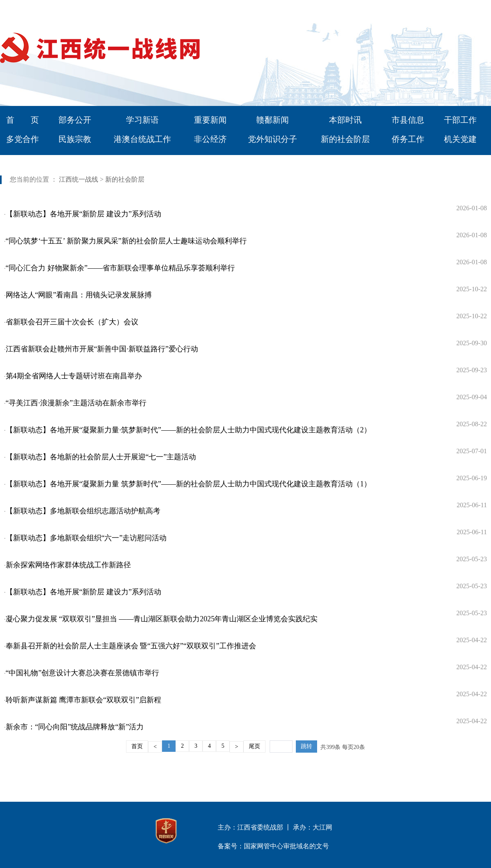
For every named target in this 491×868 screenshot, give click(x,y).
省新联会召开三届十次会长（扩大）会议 (72, 322)
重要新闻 (210, 120)
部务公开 (75, 120)
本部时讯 (345, 120)
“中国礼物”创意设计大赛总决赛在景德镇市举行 (83, 673)
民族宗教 (75, 139)
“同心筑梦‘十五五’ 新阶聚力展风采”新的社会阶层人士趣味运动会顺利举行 (126, 241)
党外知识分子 (273, 139)
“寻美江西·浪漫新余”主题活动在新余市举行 (76, 403)
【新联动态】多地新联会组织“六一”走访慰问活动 (86, 538)
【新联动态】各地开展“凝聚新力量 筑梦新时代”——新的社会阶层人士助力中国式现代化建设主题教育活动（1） (188, 484)
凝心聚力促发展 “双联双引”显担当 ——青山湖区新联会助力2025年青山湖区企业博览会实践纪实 (162, 619)
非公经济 (210, 139)
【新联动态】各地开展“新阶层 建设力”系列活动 (83, 214)
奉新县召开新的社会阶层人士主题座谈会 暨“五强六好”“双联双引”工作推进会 (131, 646)
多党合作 (23, 139)
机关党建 (460, 139)
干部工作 (460, 120)
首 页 (23, 120)
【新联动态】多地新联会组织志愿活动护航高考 (83, 511)
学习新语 (142, 120)
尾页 (255, 746)
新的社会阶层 (345, 139)
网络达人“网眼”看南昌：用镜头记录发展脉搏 (79, 295)
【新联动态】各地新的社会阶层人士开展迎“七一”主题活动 (101, 457)
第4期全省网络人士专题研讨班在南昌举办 (74, 376)
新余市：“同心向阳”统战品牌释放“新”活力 (75, 727)
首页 (137, 746)
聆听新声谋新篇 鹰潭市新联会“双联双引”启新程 (83, 700)
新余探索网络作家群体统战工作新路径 (68, 565)
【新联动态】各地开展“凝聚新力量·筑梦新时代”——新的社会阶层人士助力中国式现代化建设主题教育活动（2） (188, 430)
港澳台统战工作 (142, 139)
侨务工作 (408, 139)
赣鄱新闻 (273, 120)
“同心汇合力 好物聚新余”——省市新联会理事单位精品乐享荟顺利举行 (120, 268)
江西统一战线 (79, 179)
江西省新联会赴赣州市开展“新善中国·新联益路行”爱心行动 (102, 349)
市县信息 (408, 120)
